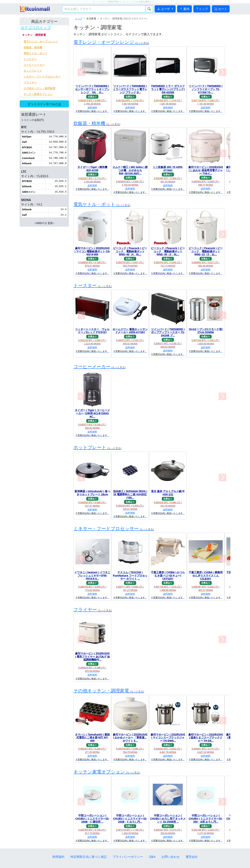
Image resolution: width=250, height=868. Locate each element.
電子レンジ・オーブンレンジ (41, 41)
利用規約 (58, 857)
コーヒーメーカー (34, 65)
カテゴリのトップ (36, 28)
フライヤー (30, 82)
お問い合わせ (171, 857)
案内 (184, 9)
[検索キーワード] (104, 9)
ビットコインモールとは (44, 104)
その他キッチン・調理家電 (39, 88)
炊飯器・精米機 (33, 47)
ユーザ (164, 9)
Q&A (152, 857)
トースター (30, 59)
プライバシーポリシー (128, 857)
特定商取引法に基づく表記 (89, 857)
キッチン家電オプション (38, 94)
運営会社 (192, 857)
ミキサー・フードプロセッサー (42, 76)
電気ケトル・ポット (35, 53)
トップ (202, 9)
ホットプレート (33, 71)
